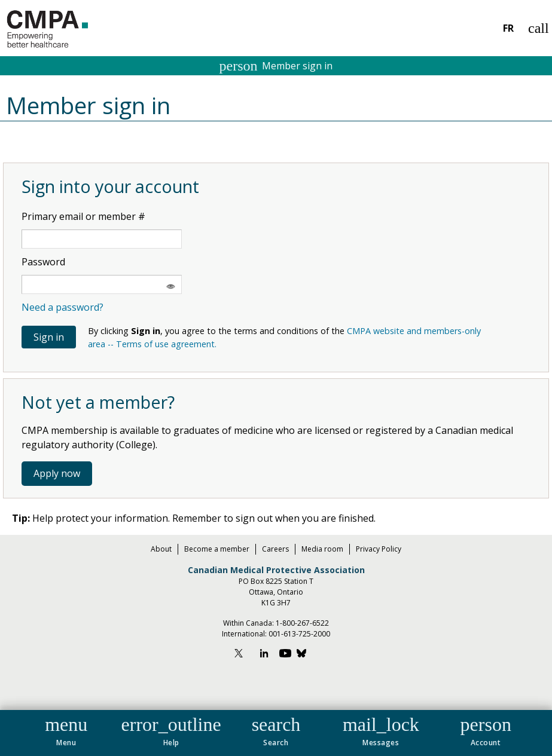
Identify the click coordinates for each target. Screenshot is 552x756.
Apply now (57, 473)
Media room (322, 549)
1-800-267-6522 (302, 623)
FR (508, 28)
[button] (66, 729)
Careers (275, 549)
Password (43, 262)
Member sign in (276, 66)
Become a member (217, 549)
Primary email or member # (83, 216)
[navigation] (276, 733)
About (161, 549)
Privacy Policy (379, 549)
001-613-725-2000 (299, 634)
